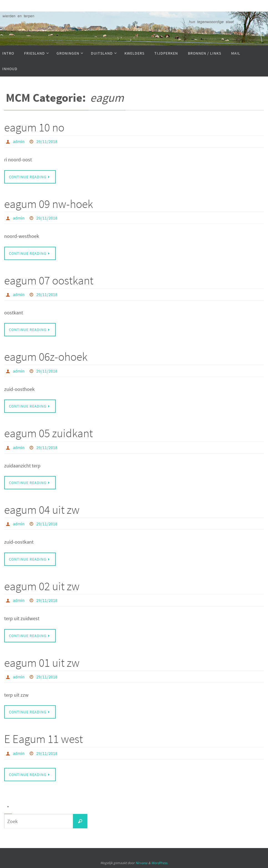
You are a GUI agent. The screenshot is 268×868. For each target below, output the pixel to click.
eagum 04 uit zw (42, 510)
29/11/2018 (47, 141)
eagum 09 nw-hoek (49, 204)
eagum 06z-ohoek (46, 357)
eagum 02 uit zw (42, 586)
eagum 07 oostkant (49, 280)
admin (19, 141)
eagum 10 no (34, 127)
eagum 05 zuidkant (49, 433)
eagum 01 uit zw (42, 663)
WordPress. (160, 863)
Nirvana (141, 863)
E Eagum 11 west (44, 739)
